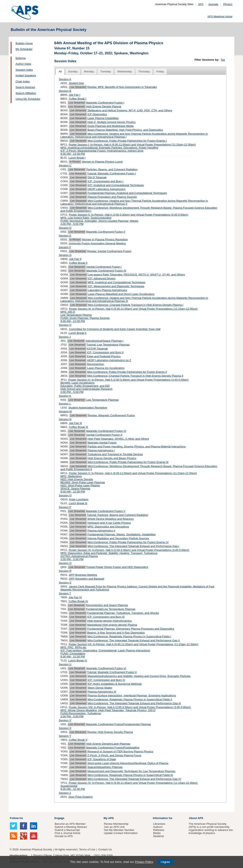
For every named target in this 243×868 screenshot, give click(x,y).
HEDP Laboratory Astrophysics (107, 189)
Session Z (65, 793)
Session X (65, 728)
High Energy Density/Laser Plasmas (108, 744)
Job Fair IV (75, 597)
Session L (65, 404)
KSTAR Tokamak (97, 349)
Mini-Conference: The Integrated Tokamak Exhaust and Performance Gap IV (134, 779)
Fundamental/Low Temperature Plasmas (111, 609)
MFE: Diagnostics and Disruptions (108, 527)
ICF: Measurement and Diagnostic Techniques (116, 286)
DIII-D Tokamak (97, 177)
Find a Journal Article (67, 833)
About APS (196, 818)
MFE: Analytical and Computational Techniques (117, 282)
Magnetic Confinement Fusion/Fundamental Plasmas (118, 724)
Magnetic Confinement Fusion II (106, 232)
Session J (65, 337)
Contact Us (105, 849)
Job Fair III (75, 423)
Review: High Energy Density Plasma (110, 732)
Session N (65, 419)
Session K (65, 396)
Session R (65, 571)
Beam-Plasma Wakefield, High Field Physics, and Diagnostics (125, 130)
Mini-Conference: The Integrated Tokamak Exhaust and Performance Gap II (134, 640)
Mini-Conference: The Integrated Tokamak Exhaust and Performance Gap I (133, 546)
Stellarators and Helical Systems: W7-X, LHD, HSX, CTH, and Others (130, 110)
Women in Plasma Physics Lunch (102, 162)
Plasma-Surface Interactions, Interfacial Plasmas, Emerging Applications (132, 696)
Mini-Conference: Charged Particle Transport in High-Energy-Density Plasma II (135, 376)
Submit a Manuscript (67, 830)
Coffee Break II (78, 263)
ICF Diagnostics (97, 114)
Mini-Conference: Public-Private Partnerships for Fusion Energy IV (128, 542)
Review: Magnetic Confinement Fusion (111, 415)
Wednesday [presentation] (124, 71)
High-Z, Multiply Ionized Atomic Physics (112, 122)
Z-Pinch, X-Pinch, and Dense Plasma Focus (114, 755)
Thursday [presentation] (144, 71)
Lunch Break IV (78, 660)
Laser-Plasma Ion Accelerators (106, 368)
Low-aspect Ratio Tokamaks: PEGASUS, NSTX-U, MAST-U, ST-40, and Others (136, 275)
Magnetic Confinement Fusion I (105, 103)
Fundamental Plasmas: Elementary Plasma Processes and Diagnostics (131, 629)
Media (157, 833)
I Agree (165, 862)
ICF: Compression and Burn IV (106, 680)
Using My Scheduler (28, 99)
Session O (65, 495)
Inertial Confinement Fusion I (104, 267)
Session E (65, 236)
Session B (65, 91)
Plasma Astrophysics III (102, 692)
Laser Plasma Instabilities (103, 118)
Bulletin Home (24, 43)
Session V (65, 720)
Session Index (24, 70)
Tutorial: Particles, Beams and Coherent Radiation (118, 515)
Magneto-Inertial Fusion (102, 443)
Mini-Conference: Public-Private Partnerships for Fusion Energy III (128, 462)
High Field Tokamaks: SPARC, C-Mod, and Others (118, 439)
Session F (65, 247)
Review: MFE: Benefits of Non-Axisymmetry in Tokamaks (122, 87)
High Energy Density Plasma (104, 106)
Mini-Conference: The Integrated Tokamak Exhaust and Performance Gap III (134, 703)
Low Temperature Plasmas (102, 400)
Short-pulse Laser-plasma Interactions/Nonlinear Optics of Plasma (128, 763)
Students (159, 836)
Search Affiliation (26, 93)
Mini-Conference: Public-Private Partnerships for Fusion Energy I (127, 141)
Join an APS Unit (114, 827)
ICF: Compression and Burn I (105, 181)
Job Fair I (75, 95)
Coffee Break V (78, 740)
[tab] (60, 72)
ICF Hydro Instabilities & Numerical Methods (115, 684)
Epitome (21, 58)
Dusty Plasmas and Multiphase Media (111, 126)
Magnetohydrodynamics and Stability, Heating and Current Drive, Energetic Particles (139, 676)
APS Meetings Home (220, 16)
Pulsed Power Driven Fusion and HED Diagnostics (117, 567)
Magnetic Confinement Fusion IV (106, 431)
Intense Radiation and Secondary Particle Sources (118, 538)
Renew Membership (116, 824)
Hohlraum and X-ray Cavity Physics (109, 523)
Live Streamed (78, 87)
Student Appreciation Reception (88, 408)
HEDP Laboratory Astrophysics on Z (109, 360)
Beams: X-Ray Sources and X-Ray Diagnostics (116, 633)
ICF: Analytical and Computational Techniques (116, 185)
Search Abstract (25, 87)
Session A (65, 79)
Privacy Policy (144, 862)
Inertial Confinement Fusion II (104, 435)
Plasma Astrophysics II (101, 531)
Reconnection (95, 364)
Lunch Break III (78, 503)
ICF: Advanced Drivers (102, 278)
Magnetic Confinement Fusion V (106, 511)
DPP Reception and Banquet (87, 579)
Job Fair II (75, 259)
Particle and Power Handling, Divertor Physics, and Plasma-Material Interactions (137, 447)
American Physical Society (36, 849)
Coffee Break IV (78, 601)
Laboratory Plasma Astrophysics (108, 290)
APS (201, 4)
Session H (65, 325)
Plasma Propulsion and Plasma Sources (112, 197)
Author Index (23, 64)
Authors (158, 827)
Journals (213, 4)
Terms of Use (87, 849)
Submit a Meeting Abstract (71, 827)
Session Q (65, 563)
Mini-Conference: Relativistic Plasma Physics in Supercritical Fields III (130, 775)
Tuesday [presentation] (106, 71)
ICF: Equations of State (102, 759)
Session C (65, 166)
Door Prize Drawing (81, 797)
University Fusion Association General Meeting (97, 243)
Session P (65, 507)
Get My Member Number (119, 830)
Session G (65, 255)
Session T (65, 593)
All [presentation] (60, 71)
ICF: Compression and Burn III (106, 617)
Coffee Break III (79, 427)
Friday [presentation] (160, 71)
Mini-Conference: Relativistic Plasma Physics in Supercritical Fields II (130, 699)
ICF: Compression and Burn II (105, 352)
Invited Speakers (26, 76)
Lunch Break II (77, 333)
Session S (65, 583)
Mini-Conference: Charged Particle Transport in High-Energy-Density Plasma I (136, 305)
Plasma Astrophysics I (101, 450)
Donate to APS (64, 836)
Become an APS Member (70, 824)
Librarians (159, 824)
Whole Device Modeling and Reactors (111, 519)
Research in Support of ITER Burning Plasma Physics (120, 751)
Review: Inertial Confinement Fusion (109, 251)
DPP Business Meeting (83, 575)
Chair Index (23, 81)
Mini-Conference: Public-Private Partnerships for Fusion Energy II (127, 372)
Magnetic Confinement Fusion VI (106, 668)
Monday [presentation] (89, 71)
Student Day (76, 83)
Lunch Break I (77, 158)
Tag (223, 60)
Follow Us (16, 818)
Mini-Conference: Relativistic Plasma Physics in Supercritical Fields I (129, 636)
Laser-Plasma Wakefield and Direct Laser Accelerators (121, 294)
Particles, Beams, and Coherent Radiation (112, 169)
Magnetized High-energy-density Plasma (112, 625)
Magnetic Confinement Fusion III (106, 271)
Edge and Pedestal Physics (104, 356)
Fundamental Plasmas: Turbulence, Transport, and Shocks (123, 613)
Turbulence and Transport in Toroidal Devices (115, 454)
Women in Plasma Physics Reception (105, 239)
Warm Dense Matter (100, 688)
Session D (65, 228)
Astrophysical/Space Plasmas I (104, 341)
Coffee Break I (78, 99)
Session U (65, 664)
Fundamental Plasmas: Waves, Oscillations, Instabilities (121, 534)
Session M (65, 411)
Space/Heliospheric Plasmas (105, 767)
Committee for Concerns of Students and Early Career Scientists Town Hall (115, 329)
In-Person (75, 162)
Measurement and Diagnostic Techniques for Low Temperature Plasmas (131, 771)
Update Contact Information (121, 833)
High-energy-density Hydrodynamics (109, 621)
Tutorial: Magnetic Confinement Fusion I (111, 173)
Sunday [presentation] (73, 71)
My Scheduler (24, 49)
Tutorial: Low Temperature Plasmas (108, 345)
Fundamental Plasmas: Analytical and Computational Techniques (127, 193)
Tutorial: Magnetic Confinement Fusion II (112, 672)
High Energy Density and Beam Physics (112, 458)
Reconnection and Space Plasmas (107, 605)
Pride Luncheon (79, 499)
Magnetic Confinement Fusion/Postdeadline (113, 748)
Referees (159, 830)
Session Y (65, 736)
